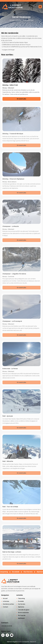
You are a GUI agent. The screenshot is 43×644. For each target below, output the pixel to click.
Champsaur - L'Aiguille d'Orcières (14, 276)
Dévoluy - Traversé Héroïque (13, 136)
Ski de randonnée (23, 613)
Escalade (21, 601)
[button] (40, 7)
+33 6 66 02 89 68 (7, 626)
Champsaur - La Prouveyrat (12, 323)
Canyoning (21, 598)
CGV (20, 642)
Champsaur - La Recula (11, 228)
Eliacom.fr (33, 642)
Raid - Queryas (8, 418)
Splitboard (21, 618)
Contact (5, 607)
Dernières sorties (8, 604)
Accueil (12, 20)
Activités (18, 20)
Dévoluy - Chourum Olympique (13, 181)
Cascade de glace (24, 610)
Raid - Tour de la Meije (10, 509)
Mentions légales (12, 642)
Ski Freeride (22, 615)
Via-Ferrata (22, 604)
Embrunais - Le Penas (10, 371)
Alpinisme (21, 607)
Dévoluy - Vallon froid (10, 85)
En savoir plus (21, 99)
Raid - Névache (8, 463)
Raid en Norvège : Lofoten (12, 554)
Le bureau (6, 601)
